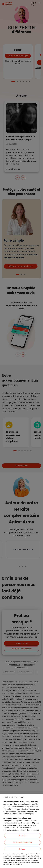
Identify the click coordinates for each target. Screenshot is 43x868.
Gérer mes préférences (22, 842)
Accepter (22, 835)
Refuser (22, 849)
